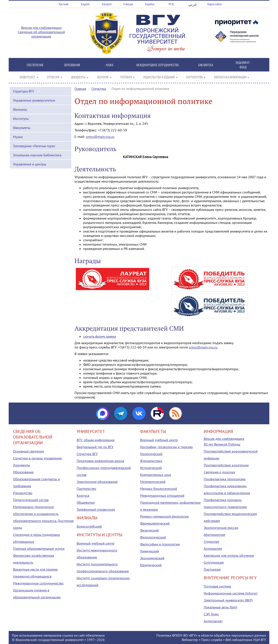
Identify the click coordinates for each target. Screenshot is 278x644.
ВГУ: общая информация (96, 440)
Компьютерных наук (156, 475)
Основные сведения (28, 451)
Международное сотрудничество (38, 583)
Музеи (18, 137)
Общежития (86, 502)
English (85, 4)
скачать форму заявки (100, 336)
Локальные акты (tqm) (220, 607)
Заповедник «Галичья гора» (34, 146)
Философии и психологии (160, 544)
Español (150, 4)
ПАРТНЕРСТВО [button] (196, 77)
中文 (171, 4)
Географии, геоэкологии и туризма (166, 447)
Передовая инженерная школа (100, 461)
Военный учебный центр (96, 543)
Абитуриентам (214, 535)
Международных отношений (162, 495)
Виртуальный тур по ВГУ (95, 447)
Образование (23, 472)
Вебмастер (190, 640)
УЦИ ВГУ (260, 640)
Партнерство (86, 489)
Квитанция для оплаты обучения (229, 555)
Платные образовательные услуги (39, 548)
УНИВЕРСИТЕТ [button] (29, 77)
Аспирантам (213, 548)
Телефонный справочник (96, 509)
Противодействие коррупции (226, 465)
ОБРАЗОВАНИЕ (72, 65)
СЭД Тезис (211, 614)
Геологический (151, 454)
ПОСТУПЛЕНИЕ (35, 65)
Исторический (151, 468)
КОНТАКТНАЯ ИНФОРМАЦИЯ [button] (232, 77)
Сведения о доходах (219, 472)
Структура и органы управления (37, 458)
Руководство (23, 493)
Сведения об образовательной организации (41, 34)
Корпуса (83, 495)
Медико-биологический (159, 489)
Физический (149, 530)
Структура (99, 89)
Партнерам (212, 569)
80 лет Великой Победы (222, 444)
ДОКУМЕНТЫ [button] (80, 77)
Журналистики (151, 461)
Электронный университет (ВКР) (228, 600)
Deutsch (107, 4)
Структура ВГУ (24, 91)
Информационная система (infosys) (231, 593)
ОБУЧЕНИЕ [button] (104, 77)
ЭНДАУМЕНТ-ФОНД (243, 65)
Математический (153, 482)
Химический (150, 551)
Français (128, 4)
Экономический (152, 558)
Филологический (153, 537)
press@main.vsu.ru (100, 137)
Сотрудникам (214, 562)
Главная (80, 89)
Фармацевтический (155, 523)
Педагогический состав (31, 500)
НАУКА (110, 65)
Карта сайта (214, 4)
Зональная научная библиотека (37, 155)
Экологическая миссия (221, 528)
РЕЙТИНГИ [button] (127, 77)
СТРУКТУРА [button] (55, 77)
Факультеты (22, 128)
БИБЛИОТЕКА (206, 65)
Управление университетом (34, 100)
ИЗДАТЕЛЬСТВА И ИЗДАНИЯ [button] (160, 77)
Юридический (151, 565)
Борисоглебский (89, 526)
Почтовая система (217, 586)
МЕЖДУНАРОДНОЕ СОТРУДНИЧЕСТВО (158, 65)
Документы (22, 465)
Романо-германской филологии (164, 516)
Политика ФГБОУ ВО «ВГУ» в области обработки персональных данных (211, 635)
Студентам (211, 542)
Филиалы (20, 109)
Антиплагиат (213, 621)
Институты (21, 119)
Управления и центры (30, 164)
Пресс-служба (212, 640)
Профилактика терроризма (225, 479)
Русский (64, 4)
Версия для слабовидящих (41, 28)
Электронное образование (97, 482)
